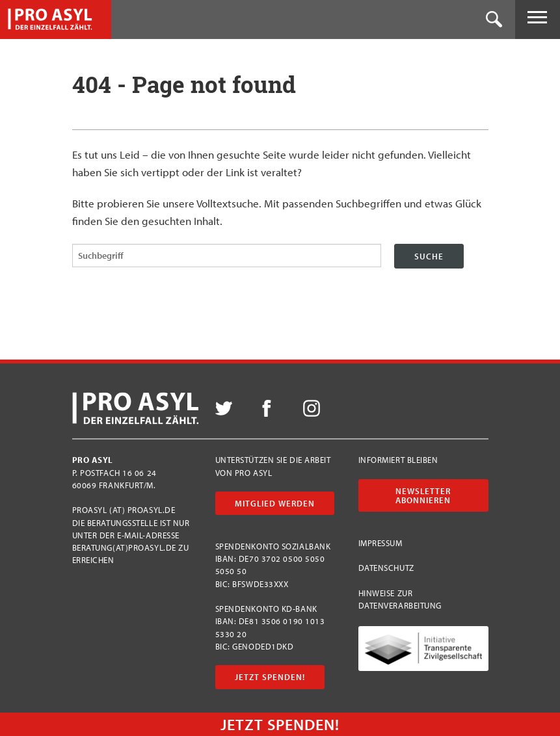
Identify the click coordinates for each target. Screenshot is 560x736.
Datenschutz (386, 568)
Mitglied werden (275, 503)
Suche (429, 256)
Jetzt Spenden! (270, 677)
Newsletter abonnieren (423, 495)
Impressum (380, 543)
